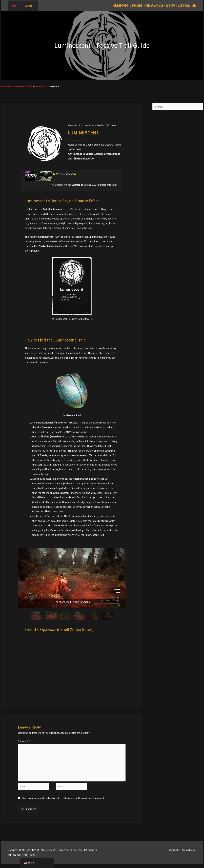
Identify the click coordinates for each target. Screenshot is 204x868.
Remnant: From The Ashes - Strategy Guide (149, 5)
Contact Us (173, 854)
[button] (22, 578)
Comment (24, 741)
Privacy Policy (189, 854)
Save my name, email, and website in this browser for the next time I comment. (63, 803)
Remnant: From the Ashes (15, 86)
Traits (33, 86)
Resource (43, 86)
